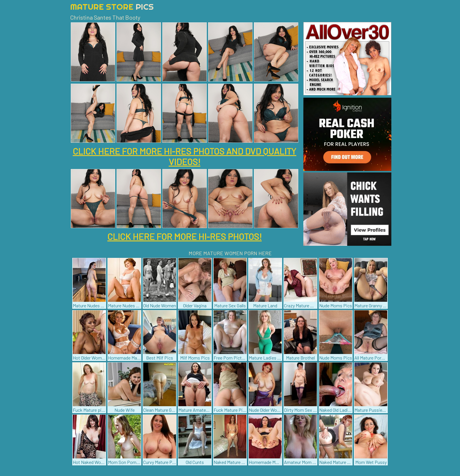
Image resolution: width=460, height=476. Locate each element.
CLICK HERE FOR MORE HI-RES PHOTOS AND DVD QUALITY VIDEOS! (185, 156)
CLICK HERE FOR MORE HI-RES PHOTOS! (185, 236)
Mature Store (112, 7)
